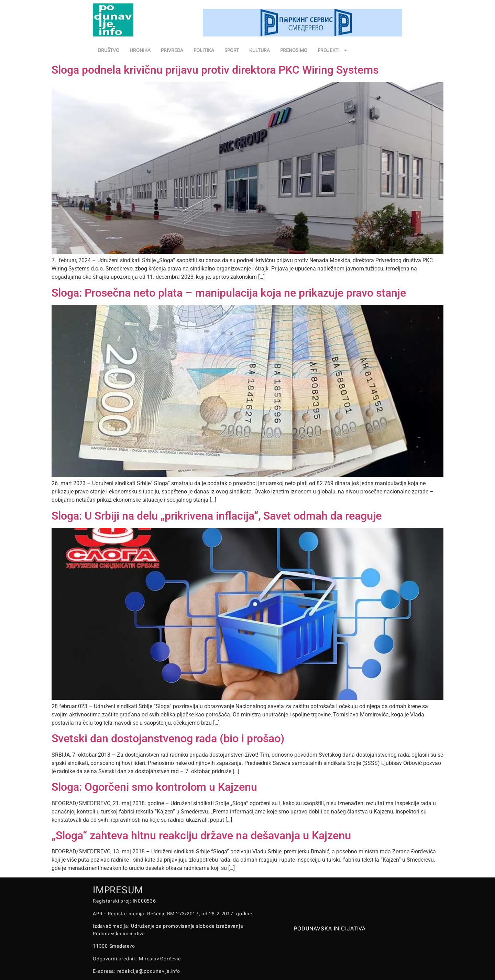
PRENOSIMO (294, 50)
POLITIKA (204, 50)
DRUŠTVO (109, 50)
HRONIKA (140, 50)
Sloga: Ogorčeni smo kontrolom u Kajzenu (154, 787)
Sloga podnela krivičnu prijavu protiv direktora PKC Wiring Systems (215, 70)
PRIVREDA (172, 50)
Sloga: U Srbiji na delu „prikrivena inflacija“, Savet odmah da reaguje (217, 516)
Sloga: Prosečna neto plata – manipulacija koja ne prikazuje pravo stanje (229, 293)
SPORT (232, 50)
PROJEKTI (333, 50)
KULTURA (260, 50)
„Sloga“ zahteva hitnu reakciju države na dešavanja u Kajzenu (201, 835)
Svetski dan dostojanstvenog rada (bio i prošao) (168, 738)
